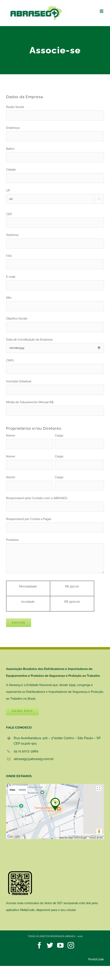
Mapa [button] (13, 790)
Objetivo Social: (55, 323)
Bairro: (55, 153)
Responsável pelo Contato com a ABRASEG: (55, 502)
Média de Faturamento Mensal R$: (55, 406)
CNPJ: (55, 365)
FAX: (55, 260)
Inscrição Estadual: (55, 385)
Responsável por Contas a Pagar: (55, 523)
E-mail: (55, 281)
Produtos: (55, 549)
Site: (55, 302)
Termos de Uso (96, 838)
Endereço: (55, 132)
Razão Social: (55, 111)
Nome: (30, 440)
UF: (55, 196)
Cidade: (55, 174)
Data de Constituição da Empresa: (55, 344)
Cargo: (79, 440)
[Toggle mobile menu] (102, 11)
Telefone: (55, 239)
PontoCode (96, 959)
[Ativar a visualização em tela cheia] (99, 788)
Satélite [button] (22, 790)
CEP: (55, 218)
